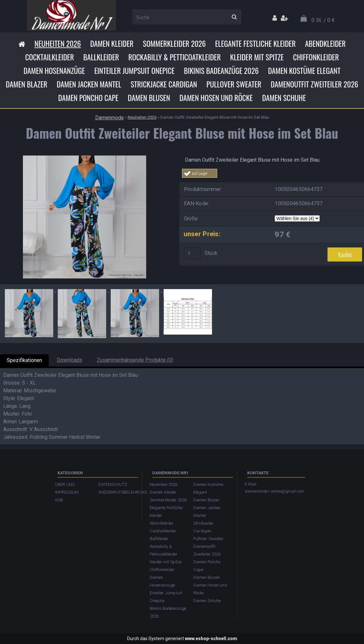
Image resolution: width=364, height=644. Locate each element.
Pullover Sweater (234, 84)
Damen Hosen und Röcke (216, 98)
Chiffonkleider (316, 57)
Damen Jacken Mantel (89, 84)
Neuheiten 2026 (58, 44)
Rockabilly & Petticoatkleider (175, 57)
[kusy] (192, 253)
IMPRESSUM (67, 492)
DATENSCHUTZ (113, 484)
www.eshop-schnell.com (211, 639)
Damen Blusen (149, 98)
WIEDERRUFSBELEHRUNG (117, 492)
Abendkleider (325, 44)
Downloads (70, 360)
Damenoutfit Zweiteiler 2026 (314, 84)
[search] (234, 17)
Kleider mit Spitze (257, 57)
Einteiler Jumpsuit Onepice (134, 71)
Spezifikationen (24, 360)
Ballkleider (101, 57)
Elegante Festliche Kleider (255, 44)
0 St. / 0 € (323, 20)
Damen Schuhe (284, 98)
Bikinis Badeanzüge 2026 (221, 71)
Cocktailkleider (50, 57)
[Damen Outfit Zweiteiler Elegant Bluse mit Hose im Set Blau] (85, 158)
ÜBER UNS (65, 484)
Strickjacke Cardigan (164, 84)
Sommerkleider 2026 (174, 44)
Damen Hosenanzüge (54, 71)
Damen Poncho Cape (88, 98)
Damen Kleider (112, 44)
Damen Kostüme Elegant (304, 71)
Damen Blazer (27, 84)
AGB (59, 500)
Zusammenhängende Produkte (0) (135, 360)
